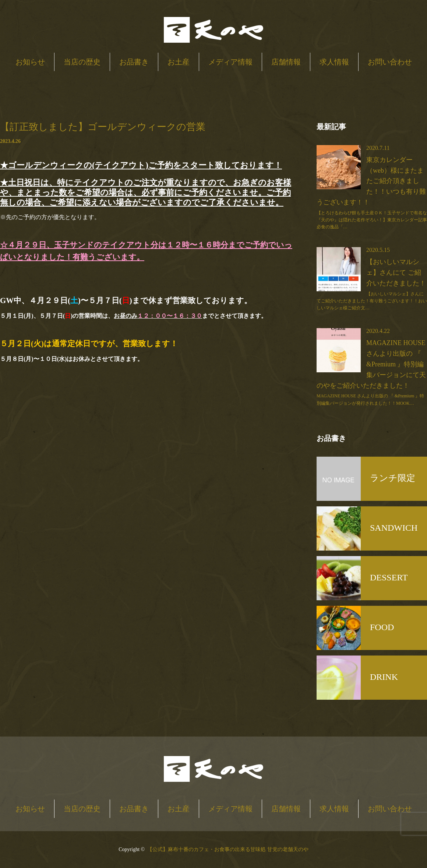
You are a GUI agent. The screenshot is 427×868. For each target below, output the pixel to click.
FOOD (382, 627)
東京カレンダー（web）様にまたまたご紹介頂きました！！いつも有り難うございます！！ (371, 181)
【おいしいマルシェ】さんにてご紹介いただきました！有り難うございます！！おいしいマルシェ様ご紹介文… (372, 301)
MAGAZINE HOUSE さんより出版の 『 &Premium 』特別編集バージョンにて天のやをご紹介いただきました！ (371, 364)
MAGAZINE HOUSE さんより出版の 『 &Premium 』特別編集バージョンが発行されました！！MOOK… (370, 399)
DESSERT (389, 577)
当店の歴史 (82, 62)
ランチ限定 (393, 478)
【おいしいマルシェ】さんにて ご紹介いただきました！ (396, 273)
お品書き (134, 62)
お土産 (179, 62)
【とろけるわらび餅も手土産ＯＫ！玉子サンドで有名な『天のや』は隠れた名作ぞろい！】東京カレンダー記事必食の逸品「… (372, 220)
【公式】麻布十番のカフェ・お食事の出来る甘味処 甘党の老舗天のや (228, 849)
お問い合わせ (390, 62)
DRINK (384, 677)
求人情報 (334, 62)
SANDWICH (394, 528)
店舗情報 (286, 62)
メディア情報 (230, 62)
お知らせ (30, 62)
